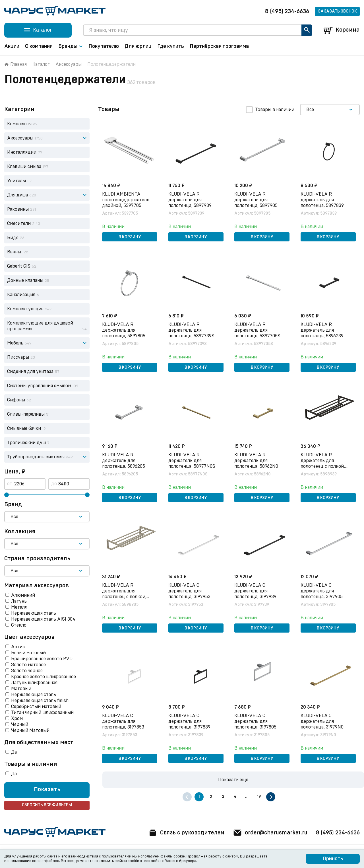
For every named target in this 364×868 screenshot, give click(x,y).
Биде (13, 238)
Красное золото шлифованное (44, 677)
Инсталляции (22, 152)
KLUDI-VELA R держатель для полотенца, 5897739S (192, 330)
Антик (18, 647)
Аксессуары (69, 64)
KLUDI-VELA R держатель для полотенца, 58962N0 (257, 460)
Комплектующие (25, 309)
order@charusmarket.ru (269, 833)
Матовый (21, 689)
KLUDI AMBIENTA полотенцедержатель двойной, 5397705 (126, 200)
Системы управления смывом (39, 386)
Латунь (19, 601)
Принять (333, 859)
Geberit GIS (19, 266)
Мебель (15, 343)
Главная (15, 64)
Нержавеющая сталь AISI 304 (43, 619)
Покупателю (104, 46)
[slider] (7, 495)
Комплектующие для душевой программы (40, 326)
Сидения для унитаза (30, 372)
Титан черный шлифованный (42, 713)
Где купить (171, 46)
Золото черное (27, 671)
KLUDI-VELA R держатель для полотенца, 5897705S (258, 330)
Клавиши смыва (24, 167)
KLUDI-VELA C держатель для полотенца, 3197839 (190, 721)
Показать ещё (233, 780)
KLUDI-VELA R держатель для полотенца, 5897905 (257, 200)
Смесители (19, 223)
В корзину (130, 237)
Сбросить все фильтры (47, 805)
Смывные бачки (24, 428)
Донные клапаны (25, 280)
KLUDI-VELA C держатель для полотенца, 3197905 (322, 591)
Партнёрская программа (219, 46)
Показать (47, 790)
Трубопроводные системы (36, 457)
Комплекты (19, 124)
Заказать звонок (337, 11)
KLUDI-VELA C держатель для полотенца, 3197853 (124, 721)
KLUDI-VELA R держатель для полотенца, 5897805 (124, 330)
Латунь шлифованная (34, 683)
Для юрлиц (138, 46)
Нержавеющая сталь (34, 613)
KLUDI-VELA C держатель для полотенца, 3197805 (256, 721)
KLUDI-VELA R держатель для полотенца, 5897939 (191, 200)
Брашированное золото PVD (42, 659)
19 (259, 797)
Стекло (19, 625)
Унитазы (16, 181)
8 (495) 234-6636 (287, 11)
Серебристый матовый (36, 707)
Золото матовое (28, 665)
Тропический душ (26, 443)
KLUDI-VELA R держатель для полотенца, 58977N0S (192, 460)
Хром (17, 719)
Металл (19, 607)
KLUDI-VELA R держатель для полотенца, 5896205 (124, 460)
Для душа (17, 195)
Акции (12, 46)
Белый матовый (28, 653)
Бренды (71, 46)
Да (14, 752)
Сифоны (16, 400)
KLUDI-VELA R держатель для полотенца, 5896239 (323, 330)
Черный (20, 725)
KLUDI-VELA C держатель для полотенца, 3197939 (256, 591)
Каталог (41, 64)
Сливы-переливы (26, 414)
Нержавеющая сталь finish (40, 701)
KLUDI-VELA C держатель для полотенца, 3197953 (190, 591)
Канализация (21, 295)
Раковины (18, 209)
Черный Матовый (30, 730)
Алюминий (23, 595)
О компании (39, 46)
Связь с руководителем (183, 833)
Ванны (14, 252)
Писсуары (18, 357)
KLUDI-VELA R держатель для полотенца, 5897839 (323, 200)
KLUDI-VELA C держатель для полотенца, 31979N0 (323, 721)
